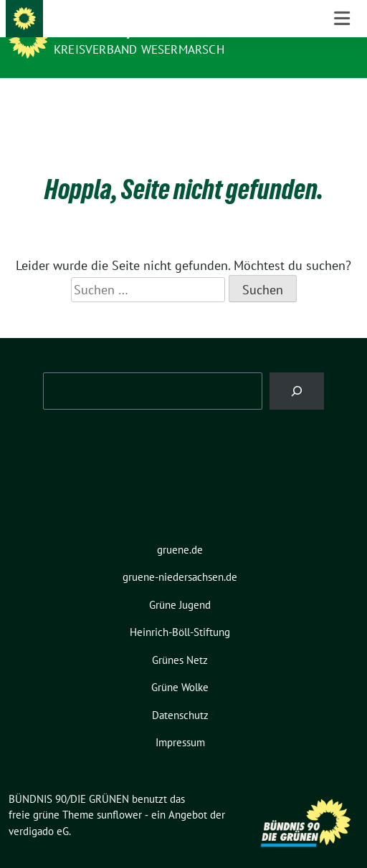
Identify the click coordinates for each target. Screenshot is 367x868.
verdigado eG (39, 809)
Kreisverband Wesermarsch (139, 49)
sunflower (119, 792)
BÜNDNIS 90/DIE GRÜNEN (130, 30)
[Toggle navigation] (342, 101)
